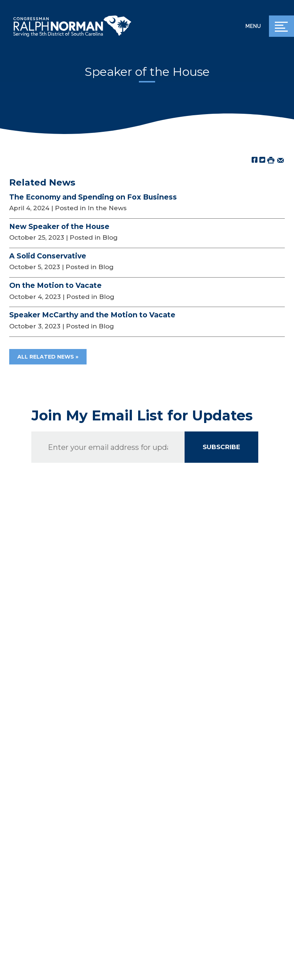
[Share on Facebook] (255, 160)
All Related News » (48, 357)
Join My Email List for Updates (142, 416)
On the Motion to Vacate (55, 285)
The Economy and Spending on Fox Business (93, 197)
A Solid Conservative (48, 256)
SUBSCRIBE (221, 447)
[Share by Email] (281, 160)
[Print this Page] (271, 160)
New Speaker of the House (59, 226)
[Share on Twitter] (262, 160)
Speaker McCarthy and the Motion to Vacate (92, 315)
